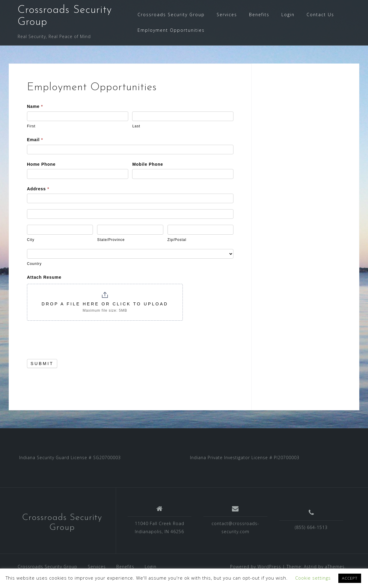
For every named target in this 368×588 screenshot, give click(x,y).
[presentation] (73, 338)
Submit (42, 364)
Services (227, 15)
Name (35, 106)
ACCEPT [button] (350, 578)
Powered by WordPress (256, 567)
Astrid (310, 567)
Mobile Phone (148, 164)
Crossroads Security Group (171, 15)
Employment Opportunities (171, 30)
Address (38, 189)
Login (288, 15)
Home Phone (41, 164)
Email (35, 140)
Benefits (259, 15)
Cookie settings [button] (313, 578)
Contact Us (320, 15)
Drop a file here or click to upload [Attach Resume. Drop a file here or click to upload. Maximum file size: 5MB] (105, 304)
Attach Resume (44, 277)
